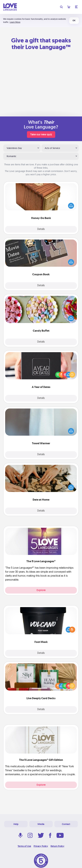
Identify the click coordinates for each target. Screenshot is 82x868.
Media (41, 824)
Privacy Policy (41, 846)
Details (41, 229)
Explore (41, 590)
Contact (66, 824)
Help (16, 824)
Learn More (15, 22)
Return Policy (57, 846)
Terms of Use (24, 846)
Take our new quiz (41, 134)
